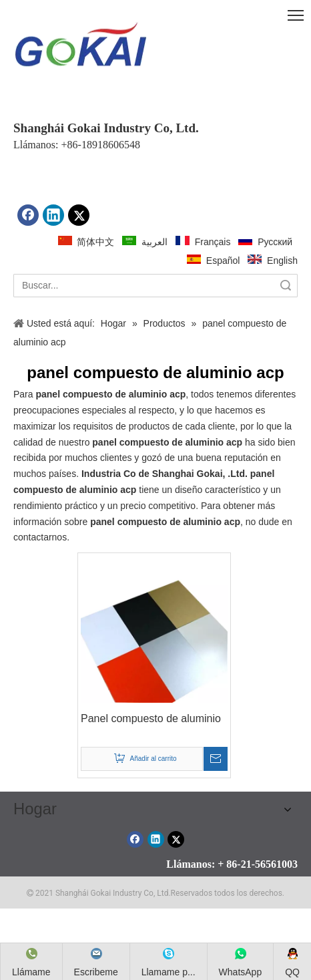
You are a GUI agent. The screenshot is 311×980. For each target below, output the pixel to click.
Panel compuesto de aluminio (151, 718)
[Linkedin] (53, 215)
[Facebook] (28, 215)
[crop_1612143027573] (80, 47)
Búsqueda (286, 286)
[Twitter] (79, 215)
